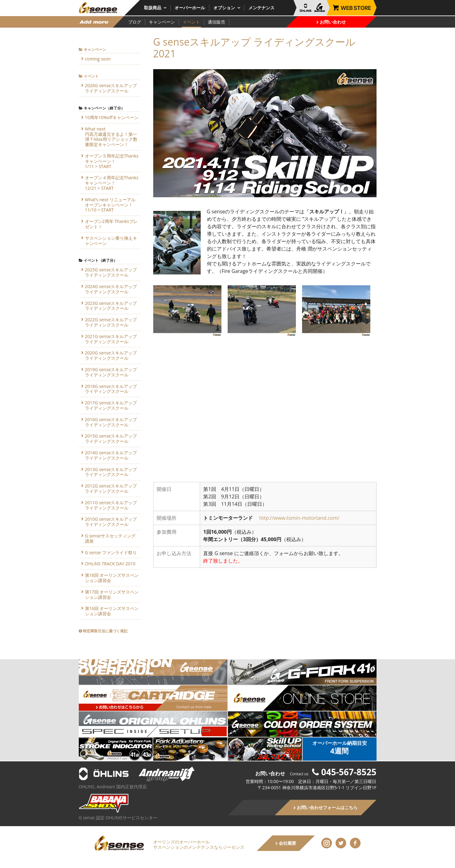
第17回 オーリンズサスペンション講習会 (112, 594)
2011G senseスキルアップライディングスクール (111, 505)
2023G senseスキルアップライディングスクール (111, 306)
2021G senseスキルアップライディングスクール (111, 339)
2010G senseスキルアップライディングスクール (111, 522)
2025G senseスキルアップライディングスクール (111, 272)
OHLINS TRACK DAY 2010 (110, 564)
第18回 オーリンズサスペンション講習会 (112, 578)
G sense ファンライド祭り (111, 552)
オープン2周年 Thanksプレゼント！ (111, 224)
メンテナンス (261, 8)
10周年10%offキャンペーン (112, 117)
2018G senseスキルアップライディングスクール (111, 389)
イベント (191, 22)
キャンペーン (162, 22)
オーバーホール (190, 8)
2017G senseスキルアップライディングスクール (111, 405)
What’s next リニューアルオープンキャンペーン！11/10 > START (110, 205)
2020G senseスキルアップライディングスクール (111, 355)
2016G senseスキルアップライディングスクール (111, 422)
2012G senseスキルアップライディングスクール (111, 488)
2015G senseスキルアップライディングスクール (111, 438)
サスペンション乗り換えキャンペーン (111, 241)
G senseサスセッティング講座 (110, 538)
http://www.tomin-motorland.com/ (299, 518)
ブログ (135, 22)
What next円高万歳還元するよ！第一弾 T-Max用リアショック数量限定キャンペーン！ (111, 137)
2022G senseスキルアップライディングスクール (111, 322)
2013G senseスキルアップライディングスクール (111, 472)
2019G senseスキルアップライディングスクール (111, 372)
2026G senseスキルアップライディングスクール (111, 88)
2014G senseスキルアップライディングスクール (111, 455)
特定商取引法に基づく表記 (103, 631)
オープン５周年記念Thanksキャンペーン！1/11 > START (112, 161)
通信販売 (216, 22)
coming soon (98, 59)
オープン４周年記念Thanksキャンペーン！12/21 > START (112, 183)
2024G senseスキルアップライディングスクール (111, 289)
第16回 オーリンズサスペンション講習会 (112, 611)
